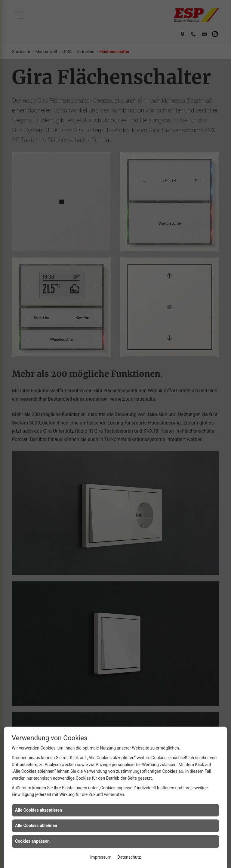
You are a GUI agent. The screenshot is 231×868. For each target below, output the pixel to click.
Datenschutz (129, 857)
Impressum (101, 857)
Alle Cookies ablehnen (36, 825)
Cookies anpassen (32, 841)
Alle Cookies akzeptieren (38, 810)
